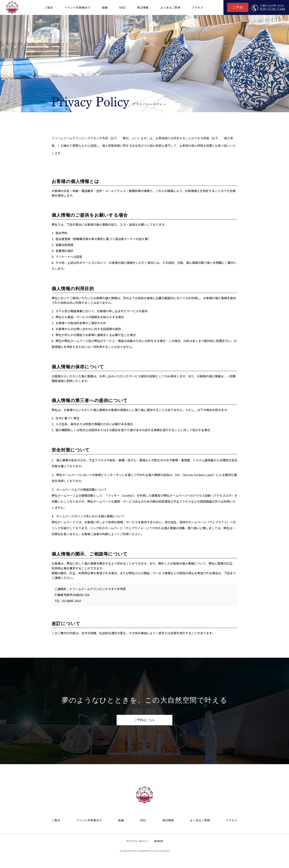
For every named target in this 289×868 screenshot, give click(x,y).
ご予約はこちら (144, 720)
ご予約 (238, 7)
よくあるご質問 (170, 7)
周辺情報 (143, 7)
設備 (105, 7)
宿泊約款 (158, 841)
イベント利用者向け (78, 7)
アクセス (198, 7)
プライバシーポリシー (137, 841)
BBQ (122, 7)
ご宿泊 (49, 7)
